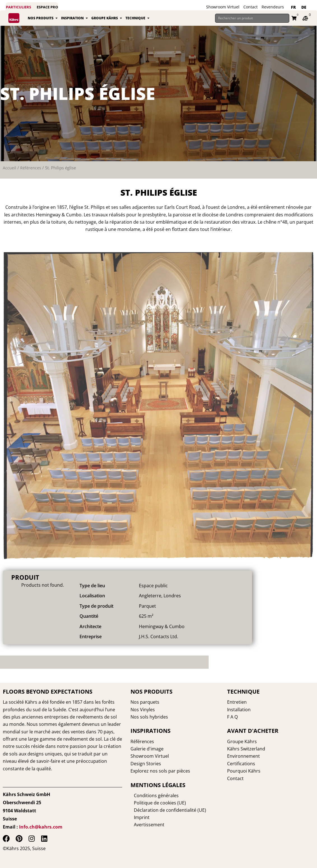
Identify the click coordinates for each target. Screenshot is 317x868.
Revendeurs (273, 7)
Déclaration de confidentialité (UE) (167, 810)
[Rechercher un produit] (252, 18)
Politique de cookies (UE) (157, 803)
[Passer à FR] (293, 7)
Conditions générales (153, 795)
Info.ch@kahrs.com (41, 827)
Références (31, 168)
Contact (250, 7)
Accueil (10, 168)
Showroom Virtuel (223, 7)
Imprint (138, 817)
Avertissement (146, 824)
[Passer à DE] (304, 7)
